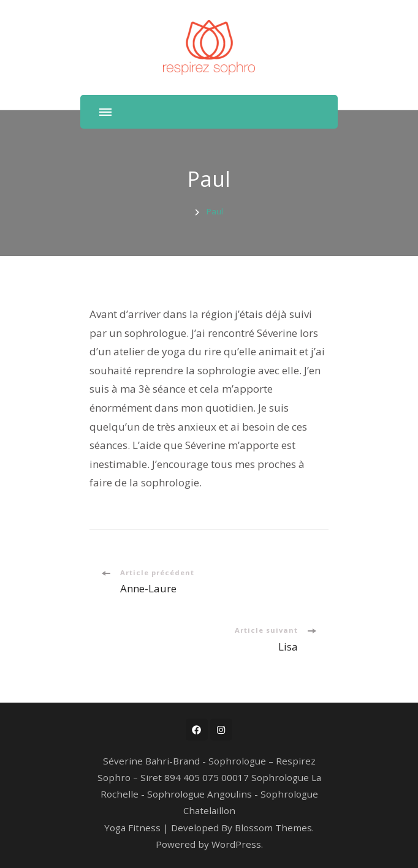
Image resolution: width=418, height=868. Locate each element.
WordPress (236, 844)
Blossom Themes (273, 828)
